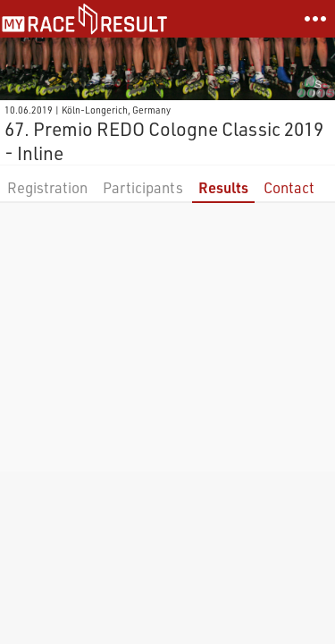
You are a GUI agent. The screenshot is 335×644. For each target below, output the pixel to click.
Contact (289, 187)
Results (223, 187)
